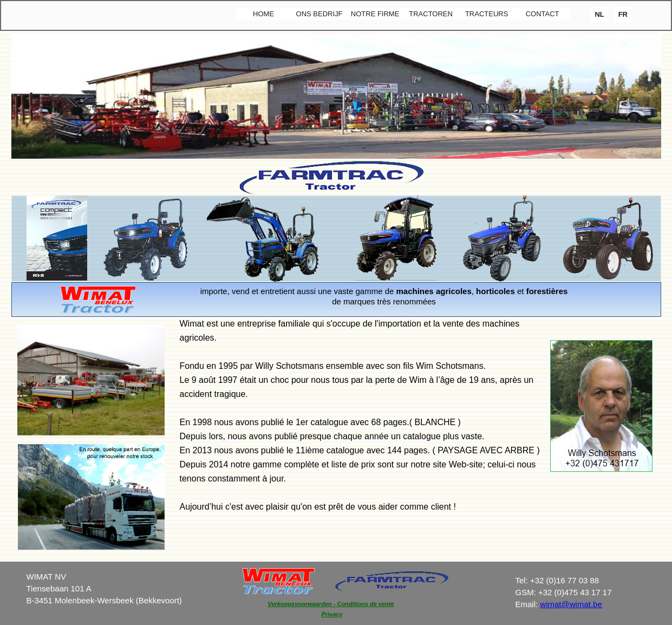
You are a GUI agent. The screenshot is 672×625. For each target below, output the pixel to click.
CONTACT (543, 14)
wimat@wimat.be (571, 604)
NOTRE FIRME (375, 14)
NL (599, 14)
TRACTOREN (431, 14)
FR (623, 14)
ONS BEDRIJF (319, 14)
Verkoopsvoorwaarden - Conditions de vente (331, 604)
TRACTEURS (487, 14)
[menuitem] (263, 14)
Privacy (332, 614)
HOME (263, 14)
